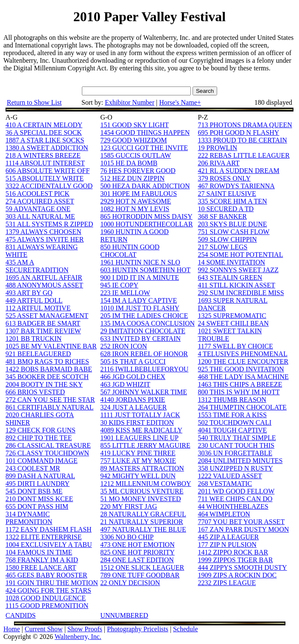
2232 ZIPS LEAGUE (227, 583)
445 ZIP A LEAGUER (228, 537)
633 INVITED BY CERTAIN (140, 339)
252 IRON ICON (123, 346)
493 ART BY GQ (29, 293)
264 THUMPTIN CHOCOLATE (242, 407)
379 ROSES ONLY (224, 178)
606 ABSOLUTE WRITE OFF (48, 171)
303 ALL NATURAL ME (40, 216)
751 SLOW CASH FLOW (233, 232)
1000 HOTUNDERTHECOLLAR (146, 224)
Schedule (186, 629)
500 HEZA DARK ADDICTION (145, 186)
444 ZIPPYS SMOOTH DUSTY (242, 567)
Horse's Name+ (180, 102)
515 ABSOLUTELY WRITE (45, 178)
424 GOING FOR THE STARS (48, 590)
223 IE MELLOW (125, 293)
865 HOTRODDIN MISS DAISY (146, 216)
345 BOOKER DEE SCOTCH (47, 377)
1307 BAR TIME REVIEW (43, 331)
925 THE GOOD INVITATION (241, 369)
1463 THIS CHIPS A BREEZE (240, 384)
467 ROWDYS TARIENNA (236, 186)
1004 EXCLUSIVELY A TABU (49, 545)
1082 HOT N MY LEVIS (135, 209)
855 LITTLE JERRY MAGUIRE (145, 445)
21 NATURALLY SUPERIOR (141, 522)
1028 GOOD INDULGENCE (46, 598)
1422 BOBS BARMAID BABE (49, 369)
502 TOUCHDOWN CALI (235, 422)
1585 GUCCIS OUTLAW (136, 155)
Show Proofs (85, 629)
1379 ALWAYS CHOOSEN (43, 232)
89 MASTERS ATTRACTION (142, 468)
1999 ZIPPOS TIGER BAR (235, 560)
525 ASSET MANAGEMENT (47, 316)
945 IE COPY (119, 285)
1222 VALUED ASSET (230, 476)
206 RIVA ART (218, 163)
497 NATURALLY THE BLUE (143, 529)
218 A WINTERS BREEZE (43, 155)
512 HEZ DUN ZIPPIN (132, 178)
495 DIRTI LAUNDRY (38, 484)
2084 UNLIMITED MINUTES (240, 461)
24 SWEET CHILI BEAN (233, 323)
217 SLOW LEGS (222, 247)
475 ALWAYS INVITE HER (45, 239)
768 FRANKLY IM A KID (42, 560)
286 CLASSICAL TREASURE (48, 445)
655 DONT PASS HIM (37, 506)
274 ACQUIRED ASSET (40, 201)
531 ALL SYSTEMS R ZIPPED (49, 224)
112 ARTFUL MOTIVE (38, 308)
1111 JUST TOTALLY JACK (140, 415)
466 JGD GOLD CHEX (133, 377)
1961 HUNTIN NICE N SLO (140, 262)
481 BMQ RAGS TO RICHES (47, 361)
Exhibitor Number (130, 102)
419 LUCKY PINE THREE (138, 453)
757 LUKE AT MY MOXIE (138, 461)
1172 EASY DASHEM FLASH (49, 529)
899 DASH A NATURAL (40, 476)
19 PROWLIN (217, 148)
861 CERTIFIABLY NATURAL (50, 407)
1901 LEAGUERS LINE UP (139, 438)
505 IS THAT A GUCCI (133, 361)
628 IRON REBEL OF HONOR (144, 354)
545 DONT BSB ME (34, 491)
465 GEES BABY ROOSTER (46, 575)
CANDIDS (21, 615)
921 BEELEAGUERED (38, 354)
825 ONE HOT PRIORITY (137, 552)
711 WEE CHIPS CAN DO (235, 499)
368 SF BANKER (222, 216)
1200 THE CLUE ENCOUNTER (243, 361)
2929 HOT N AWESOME (136, 201)
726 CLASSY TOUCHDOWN (47, 453)
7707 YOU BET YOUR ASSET (241, 522)
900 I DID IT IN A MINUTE (139, 277)
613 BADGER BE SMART (43, 323)
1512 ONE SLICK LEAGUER (142, 567)
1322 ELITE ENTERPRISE (44, 537)
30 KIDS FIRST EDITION (137, 422)
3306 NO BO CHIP (127, 537)
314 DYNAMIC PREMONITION (29, 518)
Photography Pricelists (137, 629)
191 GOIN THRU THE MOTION (52, 583)
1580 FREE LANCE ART (41, 567)
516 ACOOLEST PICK (38, 194)
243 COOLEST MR (33, 468)
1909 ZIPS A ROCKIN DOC (237, 575)
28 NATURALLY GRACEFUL (143, 514)
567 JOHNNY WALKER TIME (144, 392)
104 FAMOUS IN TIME (39, 552)
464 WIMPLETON (224, 514)
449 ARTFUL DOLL (34, 300)
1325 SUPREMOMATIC (232, 316)
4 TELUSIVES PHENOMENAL (242, 354)
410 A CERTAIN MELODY (44, 125)
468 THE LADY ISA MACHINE (243, 377)
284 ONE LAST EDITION (137, 560)
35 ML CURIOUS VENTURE (142, 491)
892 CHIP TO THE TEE (39, 438)
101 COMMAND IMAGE (42, 461)
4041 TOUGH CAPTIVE (232, 430)
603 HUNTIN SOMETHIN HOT (145, 270)
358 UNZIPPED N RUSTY (235, 468)
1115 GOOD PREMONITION (47, 606)
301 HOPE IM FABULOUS (138, 194)
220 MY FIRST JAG (129, 506)
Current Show (43, 629)
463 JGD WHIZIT (125, 384)
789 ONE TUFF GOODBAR (140, 575)
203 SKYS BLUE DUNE (232, 224)
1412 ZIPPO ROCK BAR (233, 552)
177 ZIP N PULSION (227, 545)
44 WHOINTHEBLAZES (233, 506)
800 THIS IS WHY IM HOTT (239, 392)
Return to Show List (34, 102)
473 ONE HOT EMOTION (137, 545)
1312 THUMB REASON (232, 400)
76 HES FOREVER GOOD (138, 171)
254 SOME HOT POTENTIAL (240, 255)
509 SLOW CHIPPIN (227, 239)
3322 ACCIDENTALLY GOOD (49, 186)
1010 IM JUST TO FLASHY (140, 308)
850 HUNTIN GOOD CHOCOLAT (130, 251)
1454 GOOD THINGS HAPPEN (145, 132)
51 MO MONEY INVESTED (140, 499)
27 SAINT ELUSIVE (227, 194)
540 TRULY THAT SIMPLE (237, 438)
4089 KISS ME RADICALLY (141, 430)
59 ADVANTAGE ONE (38, 209)
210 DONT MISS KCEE (39, 499)
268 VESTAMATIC (225, 484)
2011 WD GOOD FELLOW (236, 491)
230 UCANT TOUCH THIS (236, 445)
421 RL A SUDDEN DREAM (238, 171)
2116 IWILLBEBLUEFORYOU (144, 369)
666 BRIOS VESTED (35, 392)
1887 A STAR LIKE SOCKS (45, 140)
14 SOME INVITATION (231, 262)
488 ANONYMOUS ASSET (44, 285)
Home (12, 629)
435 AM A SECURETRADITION (37, 266)
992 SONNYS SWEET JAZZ (238, 270)
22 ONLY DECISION (130, 583)
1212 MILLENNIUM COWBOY (145, 484)
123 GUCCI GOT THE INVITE (144, 148)
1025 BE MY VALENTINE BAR (51, 346)
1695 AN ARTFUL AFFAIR (44, 277)
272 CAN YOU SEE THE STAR (50, 400)
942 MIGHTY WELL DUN (138, 476)
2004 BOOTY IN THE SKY (44, 384)
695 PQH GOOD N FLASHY (238, 132)
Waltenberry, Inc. (78, 637)
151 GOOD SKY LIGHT (134, 125)
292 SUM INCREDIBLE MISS (241, 293)
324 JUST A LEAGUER (133, 407)
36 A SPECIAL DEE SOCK (44, 132)
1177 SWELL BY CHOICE (235, 346)
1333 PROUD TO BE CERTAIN (242, 140)
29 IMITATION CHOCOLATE (143, 331)
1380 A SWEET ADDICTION (47, 148)
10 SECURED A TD (226, 209)
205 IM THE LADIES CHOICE (144, 316)
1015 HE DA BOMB (129, 163)
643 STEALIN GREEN (230, 277)
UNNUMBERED (124, 615)
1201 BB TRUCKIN (34, 339)
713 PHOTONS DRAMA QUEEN (245, 125)
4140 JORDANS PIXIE (133, 400)
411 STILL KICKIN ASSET (236, 285)
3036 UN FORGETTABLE (235, 453)
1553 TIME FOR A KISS (232, 415)
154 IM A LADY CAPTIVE (138, 300)
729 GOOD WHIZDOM (133, 140)
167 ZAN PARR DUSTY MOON (243, 529)
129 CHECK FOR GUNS (41, 430)
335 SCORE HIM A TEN (232, 201)
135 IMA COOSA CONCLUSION (147, 323)
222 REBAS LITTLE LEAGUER (243, 155)
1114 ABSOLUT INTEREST (45, 163)
